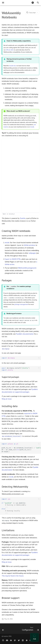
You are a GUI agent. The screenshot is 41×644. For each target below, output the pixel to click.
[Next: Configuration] (30, 629)
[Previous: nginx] (3, 629)
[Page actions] (32, 12)
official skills (10, 50)
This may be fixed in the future (13, 576)
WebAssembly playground (27, 268)
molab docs (13, 66)
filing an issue (7, 399)
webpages (32, 253)
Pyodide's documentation (25, 334)
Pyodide (23, 218)
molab (32, 127)
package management (21, 304)
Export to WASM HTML (13, 259)
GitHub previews (30, 245)
